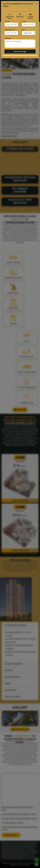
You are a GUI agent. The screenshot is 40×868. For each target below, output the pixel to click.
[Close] (37, 4)
